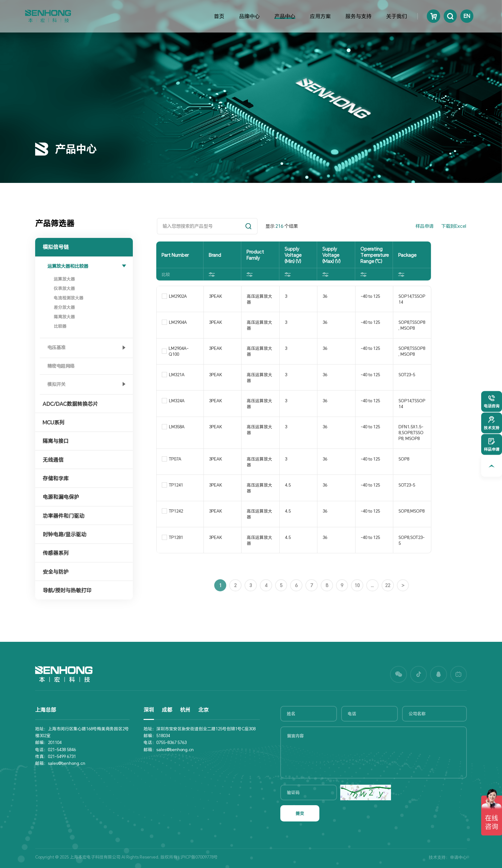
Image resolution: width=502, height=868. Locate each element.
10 (357, 607)
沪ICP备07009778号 (199, 857)
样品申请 (425, 226)
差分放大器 (64, 307)
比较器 (60, 326)
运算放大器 (64, 279)
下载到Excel (454, 226)
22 (388, 607)
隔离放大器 (64, 317)
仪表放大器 (64, 288)
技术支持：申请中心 (448, 857)
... (372, 607)
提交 (300, 813)
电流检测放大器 (69, 298)
